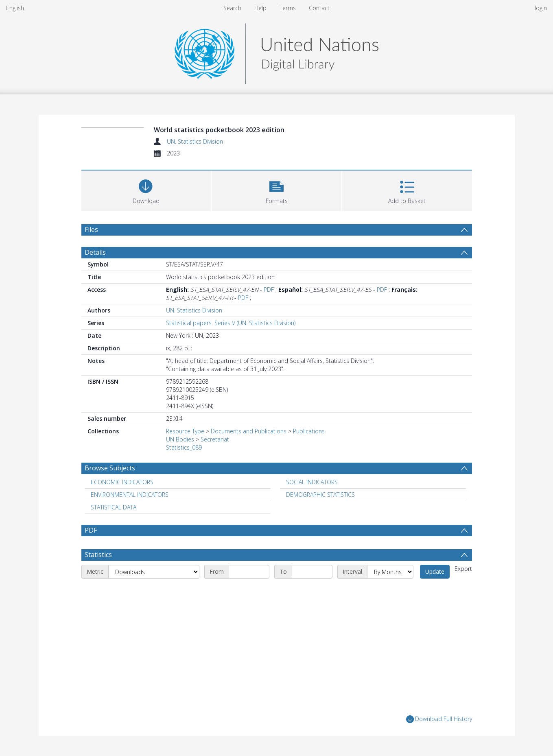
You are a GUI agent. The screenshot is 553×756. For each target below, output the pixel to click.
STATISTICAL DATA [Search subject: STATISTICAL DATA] (114, 507)
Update (435, 571)
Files (91, 229)
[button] (276, 190)
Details (95, 252)
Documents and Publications (249, 431)
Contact (319, 8)
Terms (288, 8)
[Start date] (249, 572)
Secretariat (215, 439)
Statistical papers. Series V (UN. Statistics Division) (231, 323)
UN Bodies (180, 439)
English (15, 8)
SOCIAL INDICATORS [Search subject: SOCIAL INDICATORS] (312, 482)
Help (260, 8)
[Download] (146, 190)
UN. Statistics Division (195, 141)
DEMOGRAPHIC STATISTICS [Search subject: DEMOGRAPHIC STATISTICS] (320, 495)
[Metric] (154, 572)
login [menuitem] (541, 8)
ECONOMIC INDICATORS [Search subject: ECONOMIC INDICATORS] (122, 482)
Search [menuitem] (232, 8)
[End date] (312, 572)
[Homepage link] (276, 51)
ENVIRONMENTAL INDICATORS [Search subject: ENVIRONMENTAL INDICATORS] (130, 495)
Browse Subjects (110, 468)
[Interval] (390, 572)
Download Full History (439, 719)
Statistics (98, 555)
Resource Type (185, 431)
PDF (269, 290)
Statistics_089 (184, 447)
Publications (309, 431)
